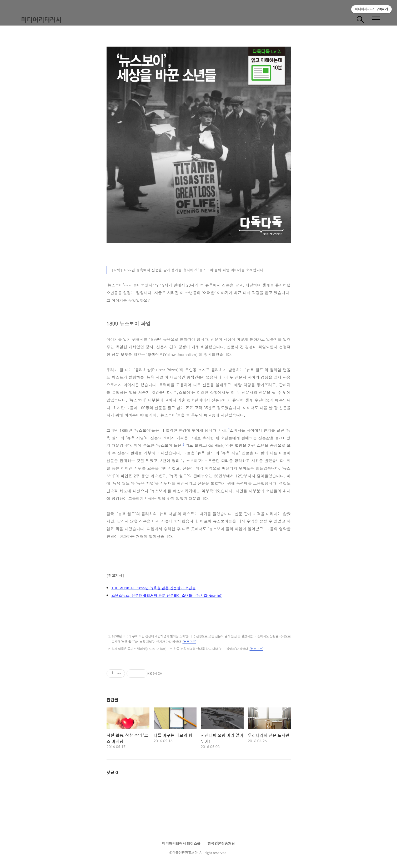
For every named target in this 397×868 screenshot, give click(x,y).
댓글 (112, 772)
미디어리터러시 (41, 19)
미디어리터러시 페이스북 (181, 843)
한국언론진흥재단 (221, 843)
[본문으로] (189, 642)
